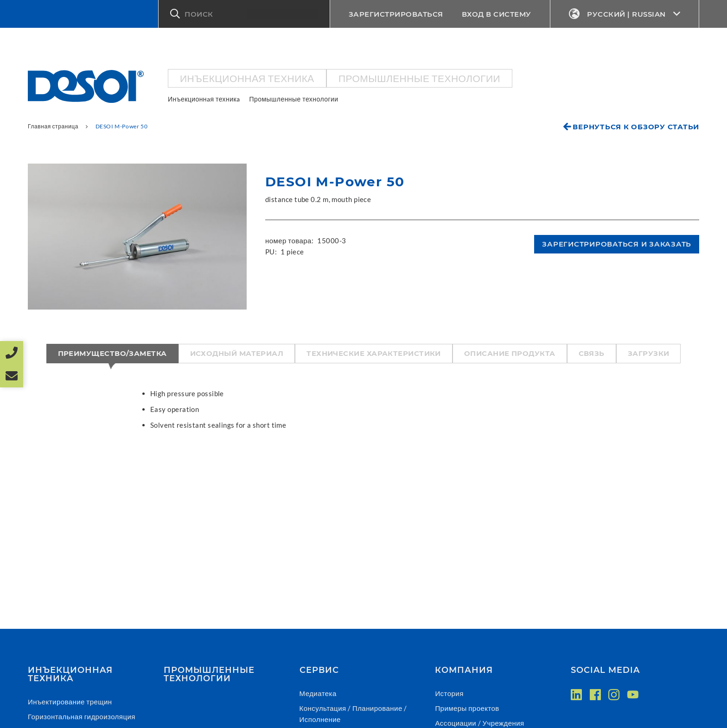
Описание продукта (510, 353)
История (449, 693)
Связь (592, 353)
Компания (464, 670)
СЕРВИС (319, 670)
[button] (244, 14)
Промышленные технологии (419, 78)
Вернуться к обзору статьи (636, 127)
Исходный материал (237, 353)
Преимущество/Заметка (112, 353)
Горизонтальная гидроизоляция (82, 716)
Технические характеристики (374, 353)
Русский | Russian (625, 14)
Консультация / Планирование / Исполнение (353, 714)
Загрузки (649, 353)
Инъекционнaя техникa (247, 78)
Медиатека (318, 693)
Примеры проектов (467, 708)
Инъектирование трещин (70, 702)
